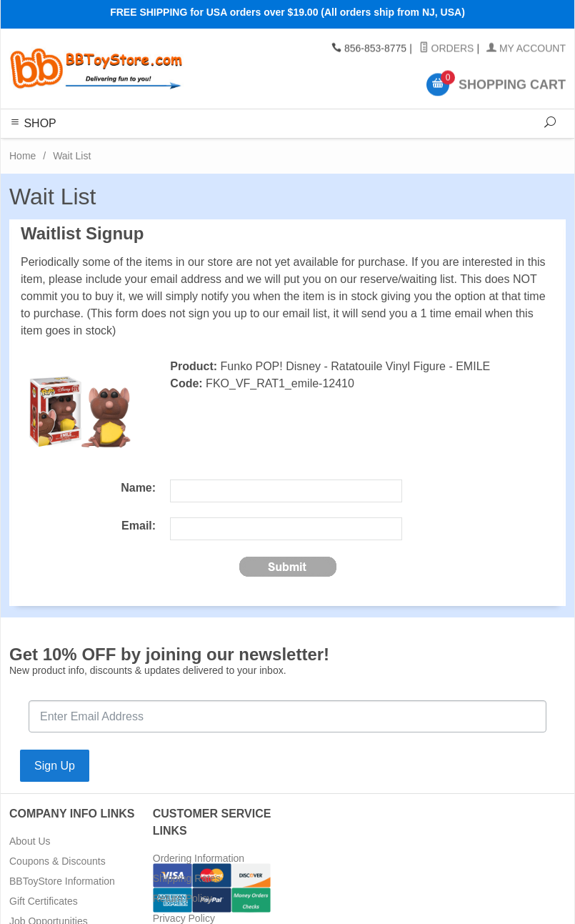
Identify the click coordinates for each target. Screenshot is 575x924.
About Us (30, 841)
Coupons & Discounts (57, 861)
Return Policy (182, 898)
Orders (447, 49)
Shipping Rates (187, 878)
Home (22, 156)
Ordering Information (199, 858)
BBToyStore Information (62, 881)
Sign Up (55, 766)
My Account (526, 49)
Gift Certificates (44, 901)
